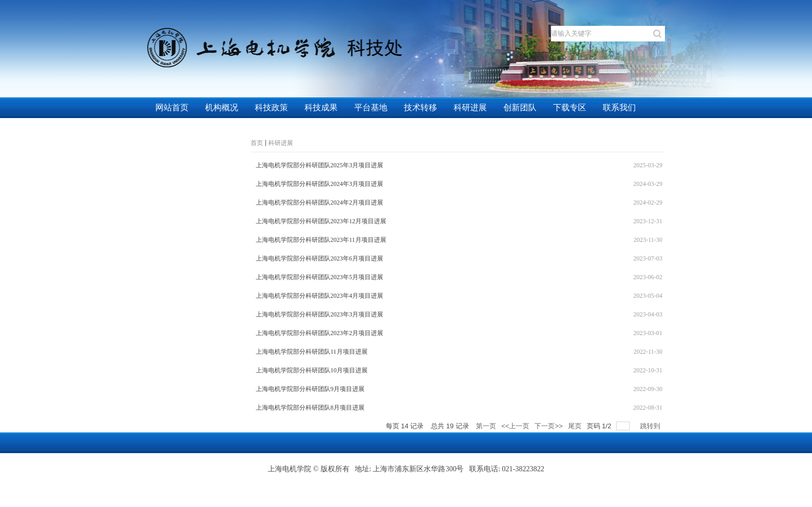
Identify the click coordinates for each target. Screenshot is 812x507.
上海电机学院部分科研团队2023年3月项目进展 (320, 314)
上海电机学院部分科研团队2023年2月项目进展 (320, 333)
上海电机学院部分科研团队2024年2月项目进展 (320, 202)
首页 (257, 143)
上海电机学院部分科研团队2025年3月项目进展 (320, 165)
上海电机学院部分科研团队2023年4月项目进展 (320, 296)
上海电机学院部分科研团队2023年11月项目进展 (321, 240)
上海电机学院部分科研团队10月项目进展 (312, 370)
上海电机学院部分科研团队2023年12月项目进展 (321, 221)
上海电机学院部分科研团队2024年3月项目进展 (320, 184)
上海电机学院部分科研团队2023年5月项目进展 (320, 277)
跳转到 (651, 426)
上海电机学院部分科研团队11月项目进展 (312, 352)
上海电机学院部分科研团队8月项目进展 (310, 408)
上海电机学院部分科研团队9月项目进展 (310, 389)
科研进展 (281, 143)
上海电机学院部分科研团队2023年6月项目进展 (320, 258)
